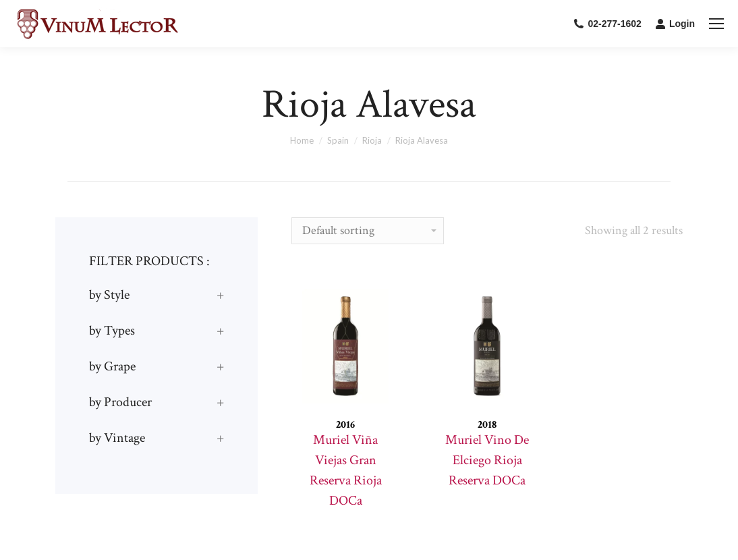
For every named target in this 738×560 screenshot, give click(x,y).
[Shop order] (368, 231)
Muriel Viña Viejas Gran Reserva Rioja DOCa (346, 470)
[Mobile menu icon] (716, 24)
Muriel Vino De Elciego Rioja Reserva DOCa (487, 460)
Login (675, 24)
